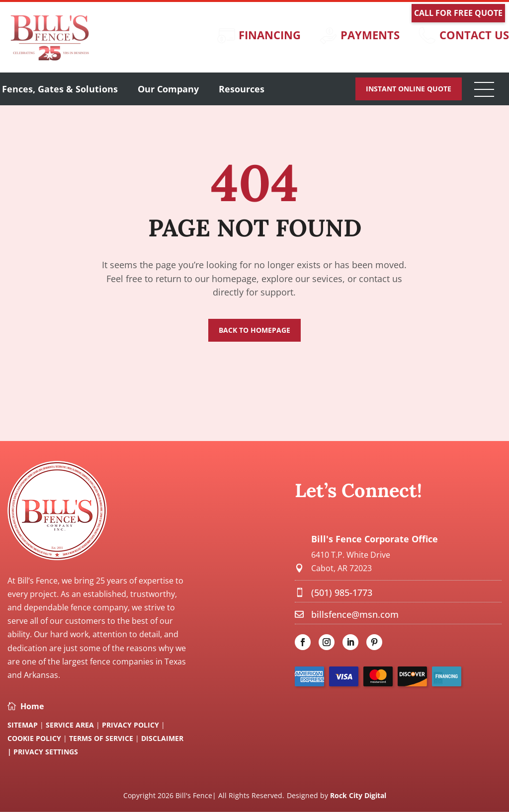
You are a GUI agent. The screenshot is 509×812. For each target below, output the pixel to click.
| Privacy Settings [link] (43, 752)
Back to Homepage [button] (254, 330)
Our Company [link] (168, 89)
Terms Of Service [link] (102, 738)
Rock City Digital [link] (358, 795)
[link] (50, 60)
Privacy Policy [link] (130, 725)
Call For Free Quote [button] (458, 13)
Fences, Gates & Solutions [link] (60, 89)
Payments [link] (370, 35)
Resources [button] (242, 89)
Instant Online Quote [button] (409, 89)
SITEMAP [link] (23, 725)
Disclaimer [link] (162, 738)
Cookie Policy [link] (35, 738)
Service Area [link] (70, 725)
